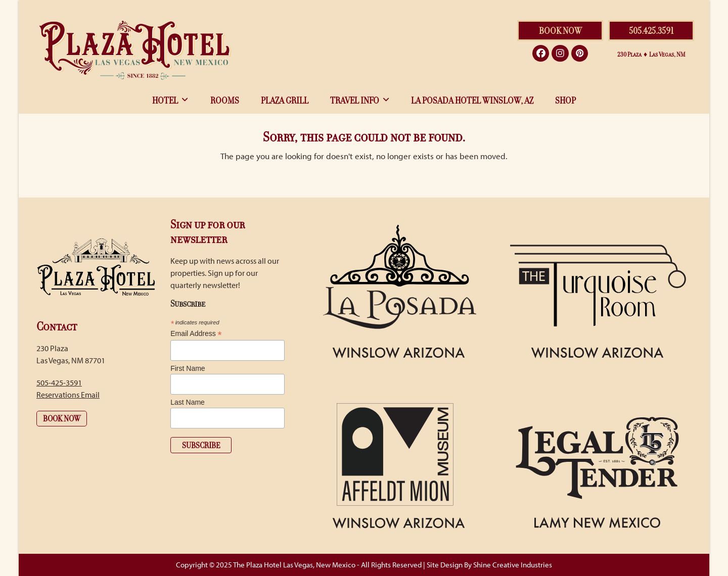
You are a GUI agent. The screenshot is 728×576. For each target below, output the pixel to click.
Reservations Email (68, 395)
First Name (188, 368)
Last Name (188, 402)
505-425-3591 (59, 382)
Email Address (196, 334)
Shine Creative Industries (513, 565)
